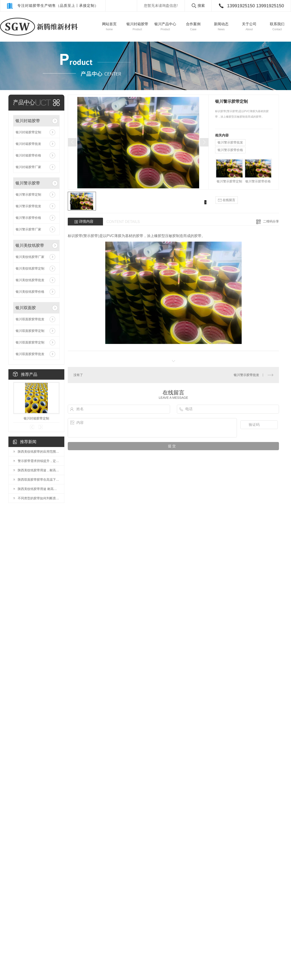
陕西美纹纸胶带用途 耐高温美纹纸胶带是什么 (39, 489)
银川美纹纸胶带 (30, 245)
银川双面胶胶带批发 (30, 319)
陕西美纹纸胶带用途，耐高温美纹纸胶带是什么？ (39, 470)
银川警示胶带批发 (28, 206)
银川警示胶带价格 (28, 218)
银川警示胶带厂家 (28, 229)
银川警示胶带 (28, 183)
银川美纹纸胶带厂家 (30, 257)
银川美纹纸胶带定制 (30, 268)
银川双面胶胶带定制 (30, 331)
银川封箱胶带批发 (28, 144)
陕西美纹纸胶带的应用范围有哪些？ (39, 452)
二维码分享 (271, 221)
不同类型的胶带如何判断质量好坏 (39, 498)
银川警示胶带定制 (28, 194)
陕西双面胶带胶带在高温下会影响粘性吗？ (39, 480)
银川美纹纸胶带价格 (30, 292)
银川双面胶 (26, 308)
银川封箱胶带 (28, 121)
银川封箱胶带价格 (28, 155)
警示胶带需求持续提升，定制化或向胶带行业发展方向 (39, 461)
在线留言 (227, 200)
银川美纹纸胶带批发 (30, 280)
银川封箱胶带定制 (28, 132)
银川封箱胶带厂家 (28, 167)
